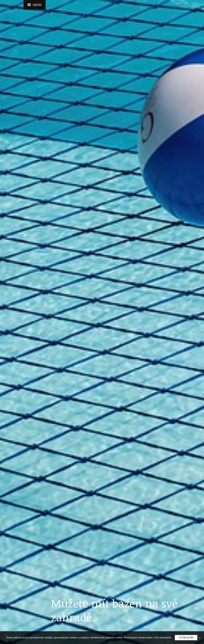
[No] (199, 638)
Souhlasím (186, 637)
